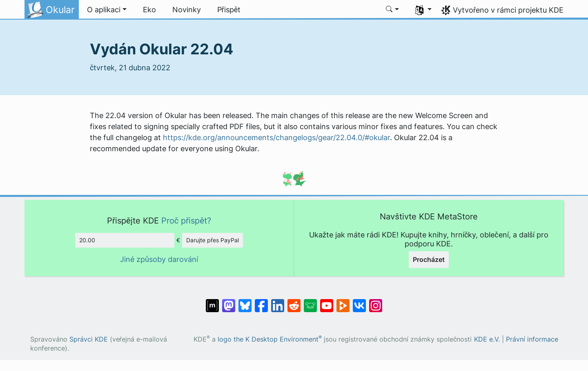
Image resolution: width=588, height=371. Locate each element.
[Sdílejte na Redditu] (294, 302)
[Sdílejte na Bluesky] (245, 302)
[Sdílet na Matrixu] (212, 302)
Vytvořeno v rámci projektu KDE (508, 10)
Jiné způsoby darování (159, 259)
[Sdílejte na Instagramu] (376, 302)
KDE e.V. (487, 339)
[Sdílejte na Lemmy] (310, 302)
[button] (107, 10)
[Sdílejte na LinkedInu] (278, 302)
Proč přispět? (186, 220)
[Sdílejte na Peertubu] (343, 302)
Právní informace (532, 339)
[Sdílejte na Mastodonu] (229, 302)
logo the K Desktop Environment (270, 339)
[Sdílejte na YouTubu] (327, 302)
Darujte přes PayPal (213, 240)
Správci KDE (89, 339)
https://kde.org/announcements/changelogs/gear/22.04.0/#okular (276, 137)
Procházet (429, 259)
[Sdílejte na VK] (359, 302)
